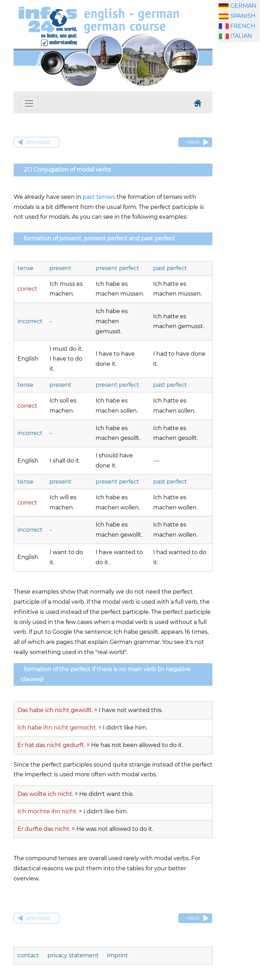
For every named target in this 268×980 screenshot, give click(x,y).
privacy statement (73, 955)
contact (28, 955)
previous (38, 142)
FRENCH (243, 26)
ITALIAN (241, 36)
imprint (118, 955)
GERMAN (243, 6)
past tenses (99, 197)
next (193, 142)
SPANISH (243, 16)
